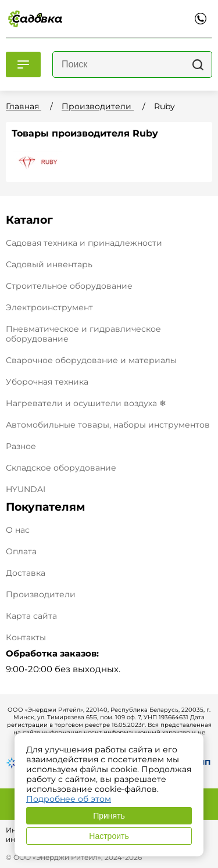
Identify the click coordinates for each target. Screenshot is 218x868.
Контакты (26, 638)
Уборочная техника (47, 382)
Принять (109, 816)
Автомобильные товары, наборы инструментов (108, 425)
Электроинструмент (49, 307)
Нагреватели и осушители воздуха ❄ (86, 403)
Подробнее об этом (69, 799)
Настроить (109, 836)
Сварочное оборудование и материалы (91, 360)
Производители (41, 595)
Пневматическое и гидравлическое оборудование (83, 334)
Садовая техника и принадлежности (84, 243)
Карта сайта (31, 616)
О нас (18, 530)
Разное (21, 446)
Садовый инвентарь (49, 264)
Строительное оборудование (69, 286)
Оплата (21, 552)
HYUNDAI (26, 489)
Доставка (26, 573)
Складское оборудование (61, 468)
